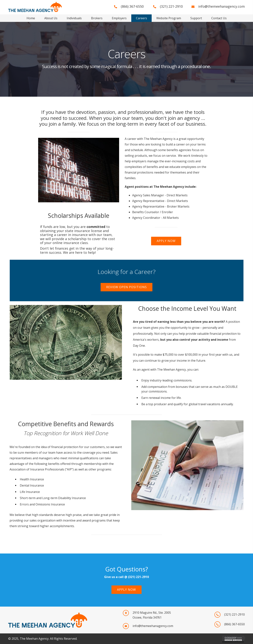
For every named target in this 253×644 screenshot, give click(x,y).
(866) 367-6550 (132, 6)
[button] (166, 241)
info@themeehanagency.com (221, 6)
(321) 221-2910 (171, 6)
